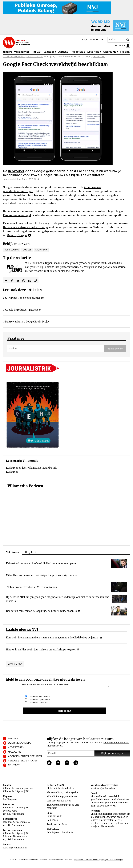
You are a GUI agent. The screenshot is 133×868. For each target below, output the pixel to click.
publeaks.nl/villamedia (71, 271)
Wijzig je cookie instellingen (112, 859)
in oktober (16, 171)
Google (27, 250)
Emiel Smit (52, 820)
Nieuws (7, 52)
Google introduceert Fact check (23, 310)
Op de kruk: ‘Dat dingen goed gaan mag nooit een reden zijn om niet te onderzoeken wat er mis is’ (57, 599)
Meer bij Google (17, 235)
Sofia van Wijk (54, 816)
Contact (14, 765)
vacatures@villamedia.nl (103, 788)
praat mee (99, 57)
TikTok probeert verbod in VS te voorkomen (32, 587)
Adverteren (94, 52)
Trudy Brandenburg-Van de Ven (63, 805)
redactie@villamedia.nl (15, 848)
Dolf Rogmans (10, 799)
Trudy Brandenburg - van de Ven (23, 57)
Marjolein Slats (55, 792)
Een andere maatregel (17, 215)
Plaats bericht (115, 349)
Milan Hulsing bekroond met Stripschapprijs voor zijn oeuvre (41, 575)
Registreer (12, 472)
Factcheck (41, 250)
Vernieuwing (22, 52)
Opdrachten (111, 52)
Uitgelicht (31, 552)
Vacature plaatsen (93, 40)
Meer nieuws (15, 664)
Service (13, 738)
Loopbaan (50, 52)
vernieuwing (12, 250)
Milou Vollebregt (55, 796)
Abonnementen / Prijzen (25, 756)
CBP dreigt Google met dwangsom (25, 298)
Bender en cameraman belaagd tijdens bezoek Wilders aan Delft (43, 611)
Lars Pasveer (53, 801)
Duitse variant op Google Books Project (28, 322)
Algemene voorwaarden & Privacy (87, 859)
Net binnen (13, 552)
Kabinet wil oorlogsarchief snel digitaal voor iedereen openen (42, 563)
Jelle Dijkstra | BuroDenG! (60, 833)
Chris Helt (52, 788)
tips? (60, 785)
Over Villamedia (19, 743)
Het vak (37, 52)
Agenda (63, 52)
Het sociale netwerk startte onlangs (26, 227)
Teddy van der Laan (57, 824)
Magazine (14, 752)
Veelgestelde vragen (23, 761)
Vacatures (78, 52)
